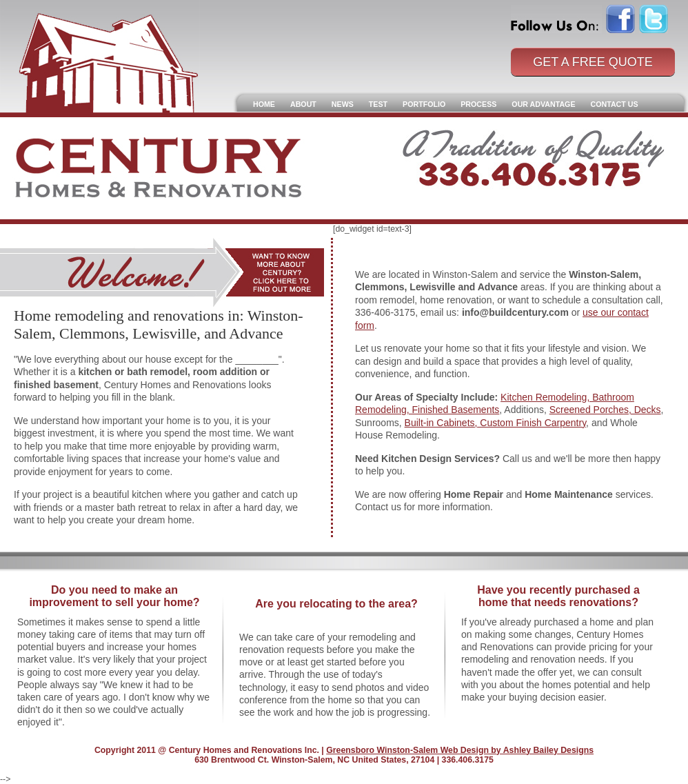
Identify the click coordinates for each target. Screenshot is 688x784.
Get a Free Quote (593, 62)
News (343, 104)
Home (264, 104)
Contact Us (615, 104)
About (303, 104)
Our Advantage (543, 104)
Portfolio (424, 104)
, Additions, (524, 410)
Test (378, 104)
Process (478, 104)
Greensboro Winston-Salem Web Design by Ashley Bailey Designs (460, 750)
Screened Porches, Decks (605, 410)
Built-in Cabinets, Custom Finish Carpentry (496, 423)
